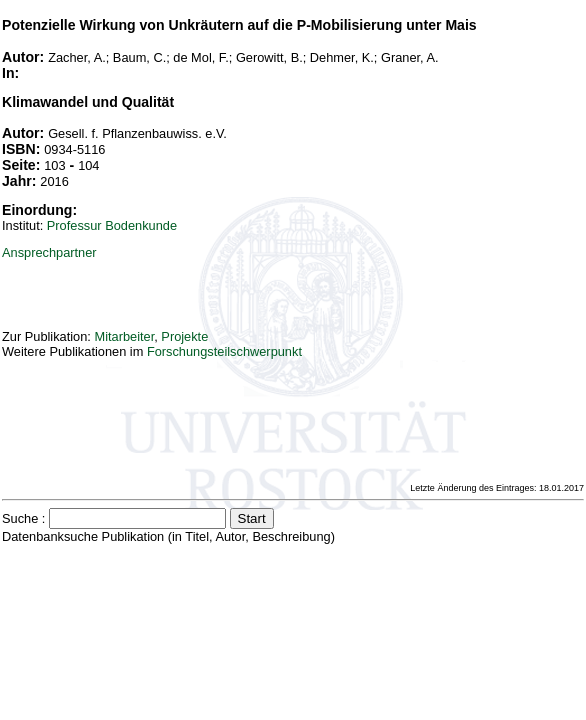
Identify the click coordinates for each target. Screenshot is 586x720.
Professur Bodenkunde (112, 225)
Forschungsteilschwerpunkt (224, 351)
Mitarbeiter (124, 336)
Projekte (184, 336)
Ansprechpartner (49, 252)
